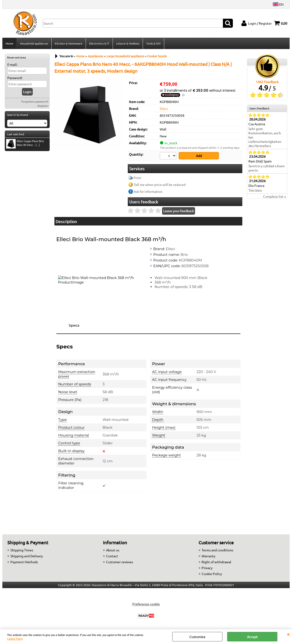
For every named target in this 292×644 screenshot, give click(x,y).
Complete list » (274, 196)
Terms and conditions (217, 550)
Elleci (164, 108)
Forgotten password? (35, 101)
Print (137, 178)
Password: (15, 78)
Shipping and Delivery (27, 556)
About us (113, 550)
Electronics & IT (99, 43)
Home (9, 43)
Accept (252, 637)
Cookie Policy (15, 639)
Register (43, 106)
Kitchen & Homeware (69, 43)
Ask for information (148, 191)
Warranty (208, 556)
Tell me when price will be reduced (160, 185)
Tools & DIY (153, 43)
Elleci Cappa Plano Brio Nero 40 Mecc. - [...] (25, 143)
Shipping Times (22, 550)
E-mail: (12, 64)
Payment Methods (24, 562)
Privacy (207, 568)
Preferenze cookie (146, 604)
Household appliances (34, 43)
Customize (197, 637)
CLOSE (288, 634)
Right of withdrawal (216, 562)
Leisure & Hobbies (128, 43)
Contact (112, 556)
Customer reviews (119, 562)
